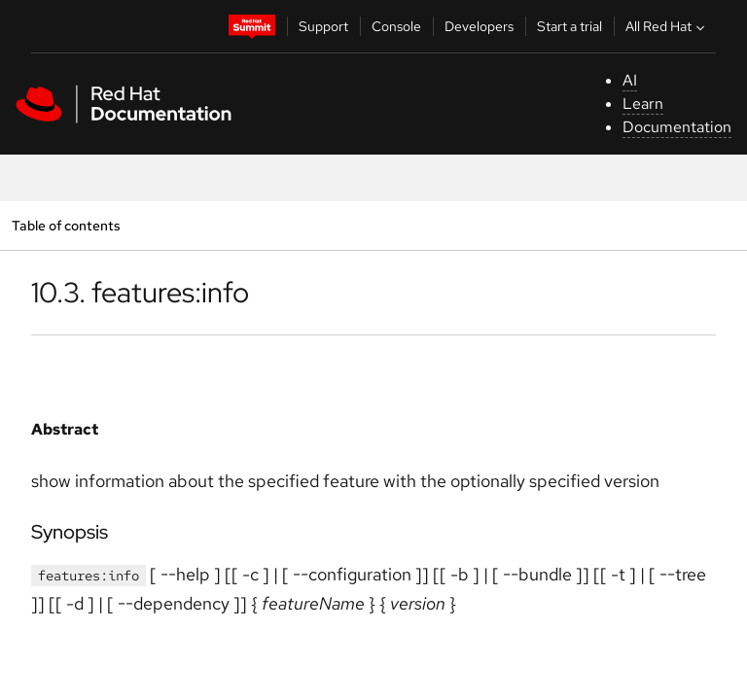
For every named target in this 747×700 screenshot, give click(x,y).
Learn (643, 104)
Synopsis (70, 532)
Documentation (677, 127)
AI (630, 80)
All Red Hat (667, 26)
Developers (479, 26)
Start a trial (569, 26)
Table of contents (66, 225)
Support (323, 26)
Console (396, 26)
